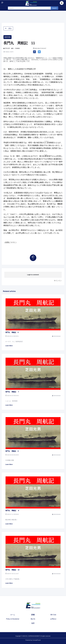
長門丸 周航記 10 (12, 570)
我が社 (33, 619)
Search (54, 8)
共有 (33, 615)
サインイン (58, 281)
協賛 (33, 623)
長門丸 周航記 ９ (12, 511)
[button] (62, 3)
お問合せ (53, 619)
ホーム (13, 615)
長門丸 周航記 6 (12, 332)
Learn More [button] (9, 346)
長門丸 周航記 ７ (12, 392)
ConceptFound (36, 640)
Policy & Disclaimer (13, 619)
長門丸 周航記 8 (12, 451)
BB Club (53, 615)
